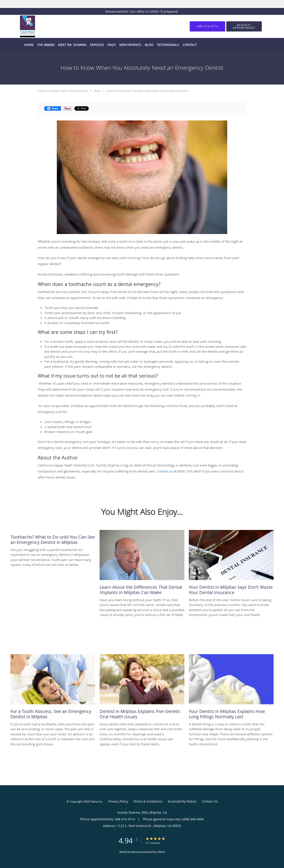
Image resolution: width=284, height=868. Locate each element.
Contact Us (210, 801)
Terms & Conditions (148, 801)
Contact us (165, 471)
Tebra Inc (96, 801)
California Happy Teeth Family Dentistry (63, 91)
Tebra (161, 852)
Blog (97, 91)
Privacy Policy (118, 801)
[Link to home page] (21, 26)
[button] (244, 26)
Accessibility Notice (182, 801)
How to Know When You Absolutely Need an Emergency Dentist (147, 91)
